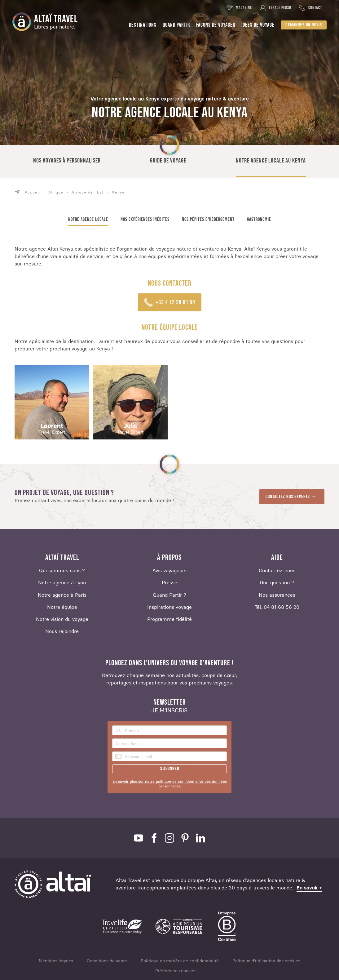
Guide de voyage (168, 161)
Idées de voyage (258, 25)
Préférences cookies (176, 971)
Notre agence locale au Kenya (271, 161)
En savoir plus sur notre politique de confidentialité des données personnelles (170, 784)
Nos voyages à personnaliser (67, 161)
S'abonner (170, 769)
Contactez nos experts (288, 497)
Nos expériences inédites (145, 219)
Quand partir (176, 25)
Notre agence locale (88, 219)
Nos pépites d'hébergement (208, 219)
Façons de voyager (216, 25)
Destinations (143, 25)
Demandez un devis (304, 25)
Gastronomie (259, 219)
